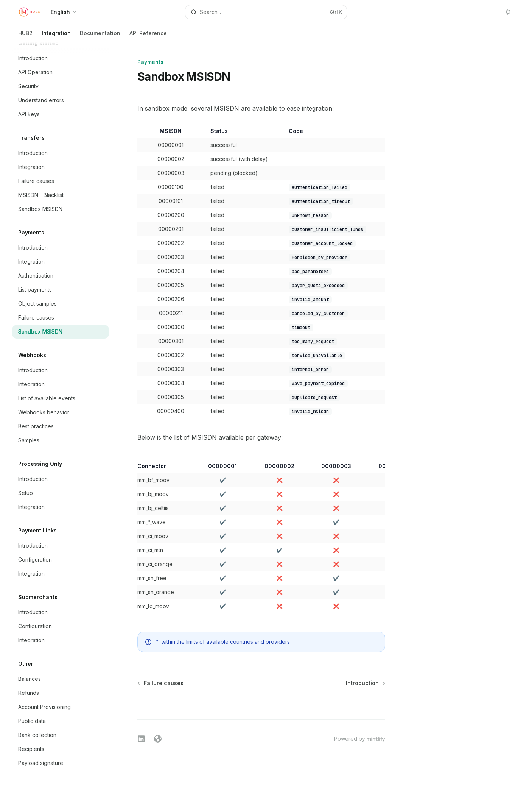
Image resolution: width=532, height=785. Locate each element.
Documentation (100, 36)
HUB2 (25, 36)
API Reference (148, 36)
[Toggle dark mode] (508, 12)
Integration (56, 36)
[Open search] (266, 12)
